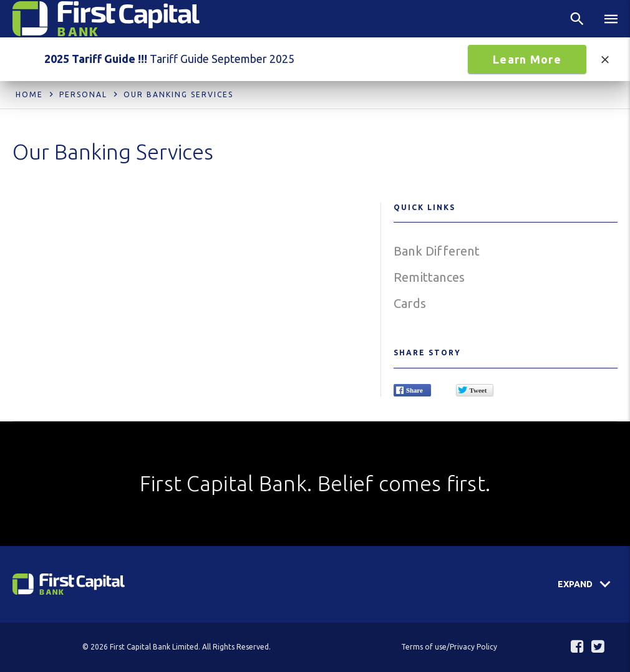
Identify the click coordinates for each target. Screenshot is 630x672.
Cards (410, 303)
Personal (83, 94)
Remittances (429, 277)
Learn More (527, 59)
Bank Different (437, 251)
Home (29, 94)
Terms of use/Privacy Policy (449, 647)
